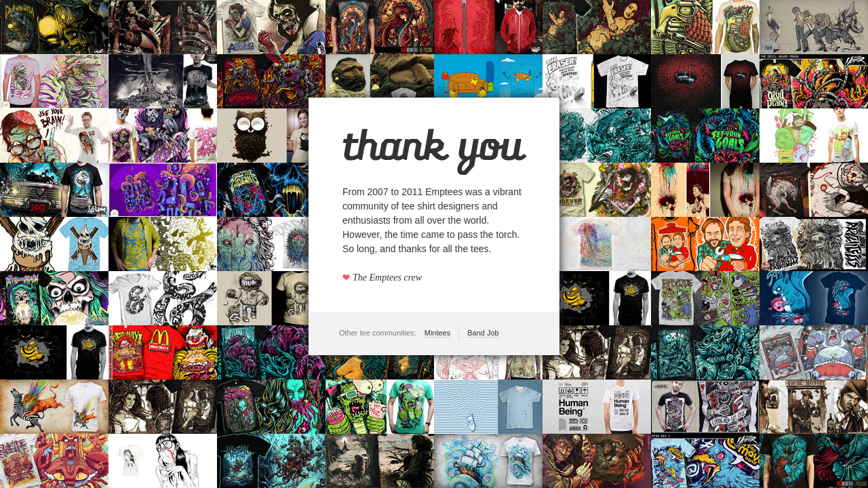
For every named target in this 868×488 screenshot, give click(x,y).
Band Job (483, 333)
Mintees (438, 333)
